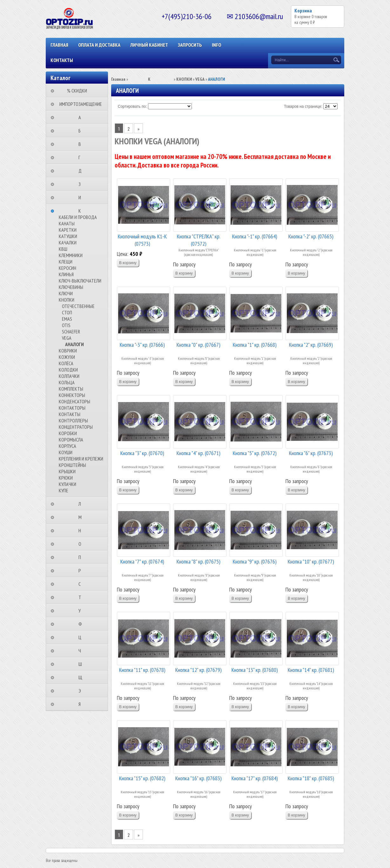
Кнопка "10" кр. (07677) (311, 561)
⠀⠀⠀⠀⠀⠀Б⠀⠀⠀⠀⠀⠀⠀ (81, 131)
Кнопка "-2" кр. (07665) (311, 236)
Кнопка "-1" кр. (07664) (255, 236)
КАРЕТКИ (68, 230)
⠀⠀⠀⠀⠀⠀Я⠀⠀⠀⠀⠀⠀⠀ (81, 704)
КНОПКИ (67, 300)
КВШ (63, 249)
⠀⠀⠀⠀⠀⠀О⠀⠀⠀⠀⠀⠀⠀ (82, 544)
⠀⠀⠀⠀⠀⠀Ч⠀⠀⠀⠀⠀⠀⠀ (82, 651)
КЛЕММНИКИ (71, 255)
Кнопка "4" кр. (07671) (198, 453)
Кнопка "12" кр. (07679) (198, 670)
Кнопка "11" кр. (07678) (142, 670)
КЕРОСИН (67, 268)
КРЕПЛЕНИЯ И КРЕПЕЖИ (81, 459)
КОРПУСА (67, 446)
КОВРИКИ (68, 351)
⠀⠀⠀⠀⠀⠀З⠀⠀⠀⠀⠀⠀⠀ (81, 184)
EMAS (67, 319)
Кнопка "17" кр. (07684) (255, 778)
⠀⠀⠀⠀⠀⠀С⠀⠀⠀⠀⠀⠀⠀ (81, 584)
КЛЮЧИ (66, 293)
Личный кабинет (149, 45)
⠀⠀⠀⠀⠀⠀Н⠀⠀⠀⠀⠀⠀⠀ (82, 530)
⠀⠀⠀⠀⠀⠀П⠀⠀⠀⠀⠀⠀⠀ (82, 557)
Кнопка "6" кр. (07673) (311, 453)
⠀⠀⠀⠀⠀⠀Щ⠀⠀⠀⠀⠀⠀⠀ (82, 677)
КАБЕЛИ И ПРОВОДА (78, 217)
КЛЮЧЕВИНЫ (71, 287)
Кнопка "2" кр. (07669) (311, 345)
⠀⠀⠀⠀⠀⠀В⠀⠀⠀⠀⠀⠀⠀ (82, 144)
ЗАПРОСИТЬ (190, 45)
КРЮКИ (66, 478)
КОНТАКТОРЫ (72, 408)
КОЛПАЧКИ (69, 376)
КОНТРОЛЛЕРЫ (73, 420)
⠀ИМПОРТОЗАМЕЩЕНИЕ (79, 104)
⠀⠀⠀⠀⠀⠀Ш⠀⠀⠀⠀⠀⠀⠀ (82, 664)
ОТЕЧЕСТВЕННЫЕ (78, 306)
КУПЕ (64, 490)
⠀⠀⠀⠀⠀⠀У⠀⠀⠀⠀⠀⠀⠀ (81, 611)
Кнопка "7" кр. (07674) (142, 561)
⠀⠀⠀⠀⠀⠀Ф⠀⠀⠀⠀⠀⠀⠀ (82, 624)
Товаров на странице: (303, 106)
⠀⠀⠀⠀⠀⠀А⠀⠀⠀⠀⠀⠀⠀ (82, 117)
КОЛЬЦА (67, 382)
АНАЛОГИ (74, 344)
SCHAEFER (71, 331)
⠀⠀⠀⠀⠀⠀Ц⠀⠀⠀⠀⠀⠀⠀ (82, 637)
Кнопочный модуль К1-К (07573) (142, 239)
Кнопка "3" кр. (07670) (142, 453)
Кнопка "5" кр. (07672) (255, 453)
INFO (216, 45)
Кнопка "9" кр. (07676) (255, 561)
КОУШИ (66, 452)
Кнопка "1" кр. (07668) (255, 345)
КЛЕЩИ (66, 262)
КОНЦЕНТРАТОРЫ (76, 427)
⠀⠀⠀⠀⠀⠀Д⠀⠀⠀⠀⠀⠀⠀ (82, 171)
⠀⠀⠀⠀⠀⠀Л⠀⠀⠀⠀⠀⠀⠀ (82, 504)
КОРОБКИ (68, 433)
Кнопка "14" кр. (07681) (311, 670)
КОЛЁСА (66, 363)
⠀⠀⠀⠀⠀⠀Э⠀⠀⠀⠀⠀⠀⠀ (82, 691)
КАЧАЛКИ (68, 243)
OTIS (66, 325)
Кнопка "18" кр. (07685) (311, 778)
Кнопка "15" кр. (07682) (142, 778)
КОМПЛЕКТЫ (71, 389)
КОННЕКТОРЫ (72, 395)
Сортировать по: (132, 106)
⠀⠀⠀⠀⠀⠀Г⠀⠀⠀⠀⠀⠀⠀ (81, 157)
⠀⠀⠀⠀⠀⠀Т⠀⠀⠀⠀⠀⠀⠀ (82, 597)
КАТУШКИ (68, 236)
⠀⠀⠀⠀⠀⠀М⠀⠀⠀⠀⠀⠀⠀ (82, 517)
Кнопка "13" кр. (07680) (255, 670)
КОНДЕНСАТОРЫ (74, 401)
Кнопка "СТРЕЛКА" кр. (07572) (199, 239)
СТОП (67, 312)
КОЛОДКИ (68, 370)
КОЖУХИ (67, 357)
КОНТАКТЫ (62, 60)
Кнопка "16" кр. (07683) (198, 778)
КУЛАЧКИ (67, 484)
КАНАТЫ (67, 223)
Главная (59, 45)
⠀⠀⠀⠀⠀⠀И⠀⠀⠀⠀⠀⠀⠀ (82, 197)
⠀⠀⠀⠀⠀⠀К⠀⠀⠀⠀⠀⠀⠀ (82, 211)
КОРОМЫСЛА (71, 440)
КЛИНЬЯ (66, 274)
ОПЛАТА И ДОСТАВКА (99, 45)
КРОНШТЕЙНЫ (72, 465)
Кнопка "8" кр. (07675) (198, 561)
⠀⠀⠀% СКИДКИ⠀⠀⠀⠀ (79, 91)
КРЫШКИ (67, 471)
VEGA (67, 338)
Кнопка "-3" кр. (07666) (142, 345)
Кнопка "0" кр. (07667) (198, 345)
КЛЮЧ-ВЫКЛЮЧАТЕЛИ (80, 281)
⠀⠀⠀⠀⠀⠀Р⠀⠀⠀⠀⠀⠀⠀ (82, 571)
